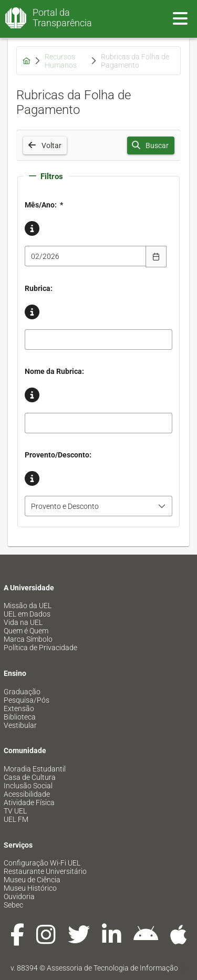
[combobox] (86, 256)
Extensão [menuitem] (19, 708)
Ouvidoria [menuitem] (19, 896)
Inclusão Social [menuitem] (28, 786)
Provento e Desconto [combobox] (65, 506)
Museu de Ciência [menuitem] (32, 880)
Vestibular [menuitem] (20, 725)
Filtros (46, 176)
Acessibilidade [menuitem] (27, 794)
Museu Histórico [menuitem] (30, 888)
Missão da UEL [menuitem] (28, 606)
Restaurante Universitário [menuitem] (45, 871)
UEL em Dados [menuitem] (27, 614)
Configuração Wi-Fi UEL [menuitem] (42, 863)
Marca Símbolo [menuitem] (28, 639)
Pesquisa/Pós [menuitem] (27, 700)
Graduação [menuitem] (22, 692)
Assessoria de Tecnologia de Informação (112, 968)
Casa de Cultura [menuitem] (30, 777)
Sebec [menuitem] (13, 905)
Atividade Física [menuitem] (29, 802)
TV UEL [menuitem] (15, 811)
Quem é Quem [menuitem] (26, 631)
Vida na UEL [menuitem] (23, 622)
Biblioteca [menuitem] (20, 717)
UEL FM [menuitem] (16, 819)
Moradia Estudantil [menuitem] (35, 769)
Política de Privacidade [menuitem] (40, 648)
